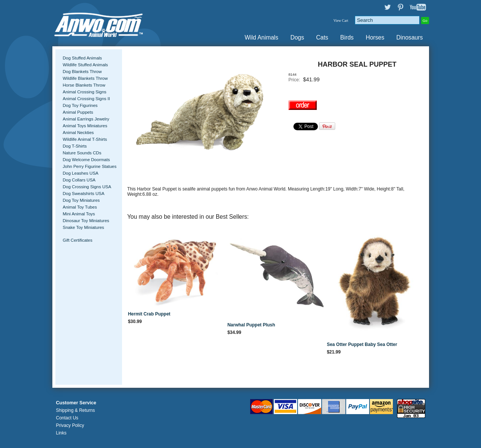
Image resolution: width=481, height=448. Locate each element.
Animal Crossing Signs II (86, 99)
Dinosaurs (409, 37)
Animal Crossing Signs (85, 92)
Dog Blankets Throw (82, 72)
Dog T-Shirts (75, 146)
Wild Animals (262, 37)
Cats (322, 37)
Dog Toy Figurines (80, 105)
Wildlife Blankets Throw (85, 78)
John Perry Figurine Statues (90, 166)
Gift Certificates (78, 240)
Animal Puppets (78, 112)
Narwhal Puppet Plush (251, 325)
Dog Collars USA (79, 180)
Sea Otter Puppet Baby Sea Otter (362, 344)
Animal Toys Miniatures (85, 126)
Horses (375, 37)
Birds (347, 37)
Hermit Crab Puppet (149, 314)
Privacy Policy (70, 425)
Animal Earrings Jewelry (86, 119)
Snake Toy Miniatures (84, 227)
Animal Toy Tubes (80, 207)
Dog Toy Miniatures (81, 200)
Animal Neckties (79, 133)
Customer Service (76, 403)
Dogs (297, 37)
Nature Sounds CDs (82, 153)
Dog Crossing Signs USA (87, 187)
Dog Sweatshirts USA (84, 194)
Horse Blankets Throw (84, 85)
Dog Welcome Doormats (86, 160)
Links (61, 433)
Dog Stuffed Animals (82, 58)
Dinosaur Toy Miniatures (86, 221)
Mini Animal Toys (79, 214)
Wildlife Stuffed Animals (86, 65)
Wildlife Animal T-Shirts (85, 139)
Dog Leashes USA (81, 173)
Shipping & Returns (76, 410)
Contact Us (67, 418)
